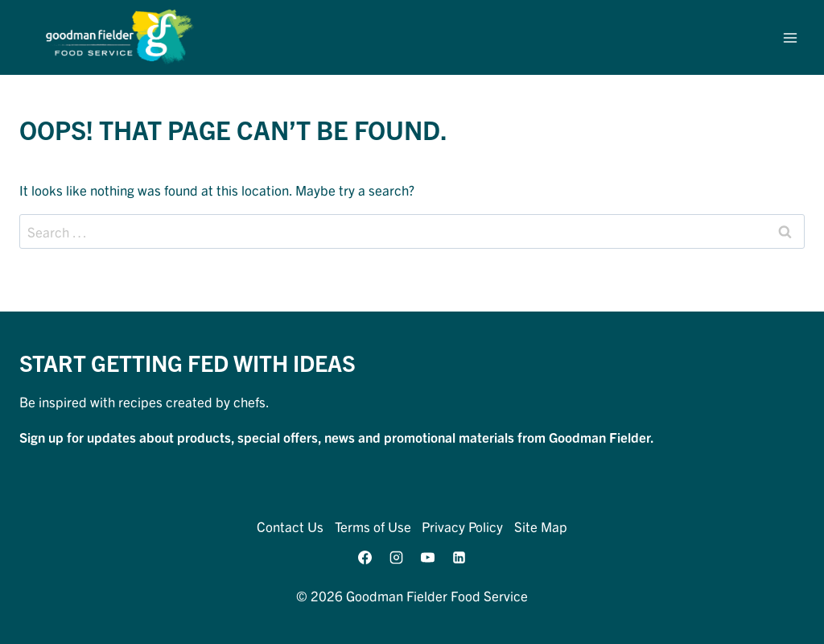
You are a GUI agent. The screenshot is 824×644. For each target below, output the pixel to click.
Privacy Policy (462, 526)
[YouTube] (428, 557)
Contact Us (290, 526)
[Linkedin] (459, 557)
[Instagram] (396, 557)
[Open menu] (790, 37)
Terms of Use (373, 526)
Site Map (541, 526)
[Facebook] (365, 557)
